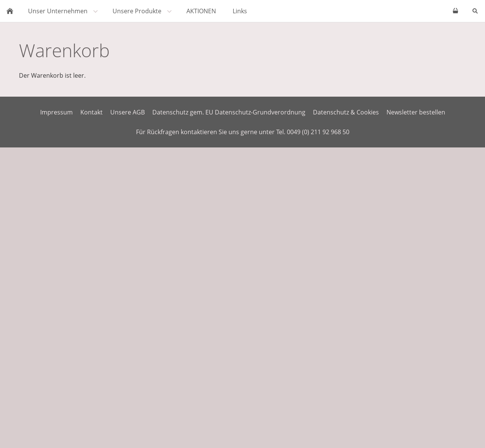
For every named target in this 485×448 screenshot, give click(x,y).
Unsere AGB (128, 112)
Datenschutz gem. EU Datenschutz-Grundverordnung (229, 112)
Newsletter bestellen (416, 112)
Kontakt (92, 112)
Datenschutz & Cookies (346, 112)
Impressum (56, 112)
